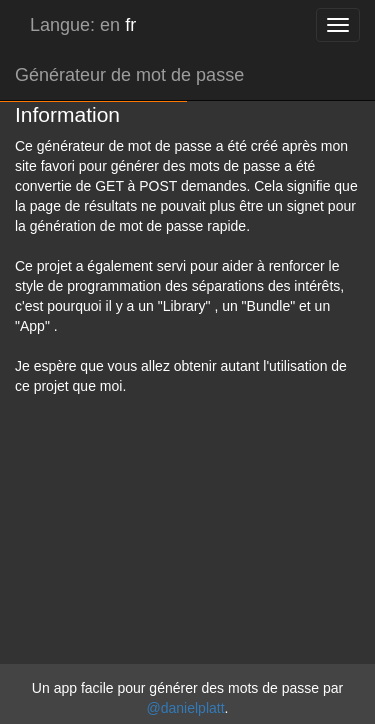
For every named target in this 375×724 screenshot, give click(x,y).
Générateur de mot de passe (129, 75)
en (110, 25)
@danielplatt (186, 708)
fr (130, 25)
